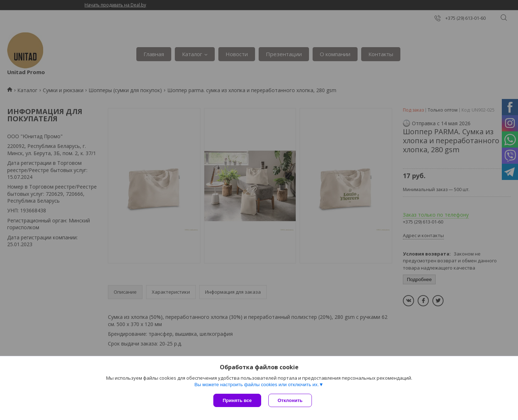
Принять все (237, 400)
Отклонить (290, 400)
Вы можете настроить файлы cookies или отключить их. (256, 385)
